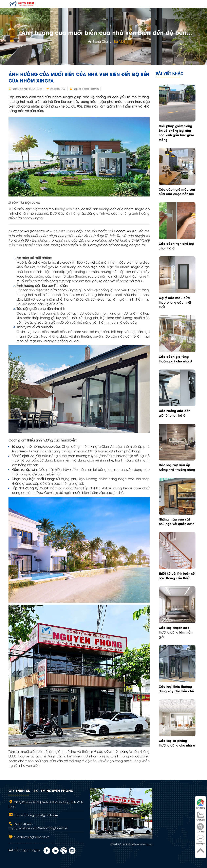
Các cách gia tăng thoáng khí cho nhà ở (175, 359)
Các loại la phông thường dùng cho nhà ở (177, 743)
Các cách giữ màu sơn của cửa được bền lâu (177, 192)
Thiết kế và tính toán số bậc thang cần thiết (177, 576)
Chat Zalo (201, 816)
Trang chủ (98, 41)
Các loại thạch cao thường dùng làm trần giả (176, 632)
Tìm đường (201, 804)
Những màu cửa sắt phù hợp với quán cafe (177, 521)
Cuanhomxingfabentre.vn (29, 231)
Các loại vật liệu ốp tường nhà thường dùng (177, 467)
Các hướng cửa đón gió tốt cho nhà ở (174, 413)
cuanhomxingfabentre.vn (31, 837)
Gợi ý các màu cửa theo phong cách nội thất (175, 302)
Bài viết (119, 41)
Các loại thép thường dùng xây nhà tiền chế (176, 689)
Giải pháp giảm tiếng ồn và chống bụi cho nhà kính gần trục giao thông (176, 133)
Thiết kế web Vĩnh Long (139, 844)
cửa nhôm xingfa (122, 231)
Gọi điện (201, 828)
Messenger (201, 840)
